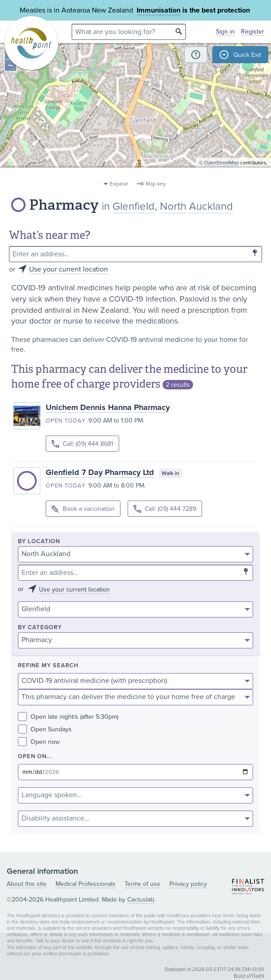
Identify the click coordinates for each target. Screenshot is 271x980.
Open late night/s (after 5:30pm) (68, 717)
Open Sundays (45, 729)
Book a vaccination (83, 509)
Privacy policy (188, 884)
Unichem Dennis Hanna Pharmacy (108, 407)
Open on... (35, 757)
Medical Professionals (86, 884)
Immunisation (159, 10)
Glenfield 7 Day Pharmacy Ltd (100, 472)
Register (253, 32)
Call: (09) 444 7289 (165, 509)
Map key (156, 184)
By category (40, 628)
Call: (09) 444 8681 (82, 444)
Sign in (225, 32)
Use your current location (69, 269)
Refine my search (48, 666)
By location (39, 542)
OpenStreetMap (222, 173)
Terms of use (142, 884)
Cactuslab (141, 900)
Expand (119, 184)
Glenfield (133, 206)
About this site (27, 884)
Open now (39, 742)
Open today (66, 421)
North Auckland (196, 206)
